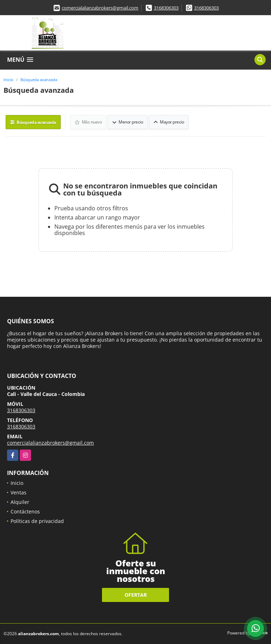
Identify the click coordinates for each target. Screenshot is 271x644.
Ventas (19, 492)
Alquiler (20, 502)
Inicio (8, 80)
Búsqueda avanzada (39, 80)
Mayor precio (169, 122)
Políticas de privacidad (37, 521)
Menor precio (128, 122)
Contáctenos (25, 511)
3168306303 (166, 8)
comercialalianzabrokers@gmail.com (100, 8)
